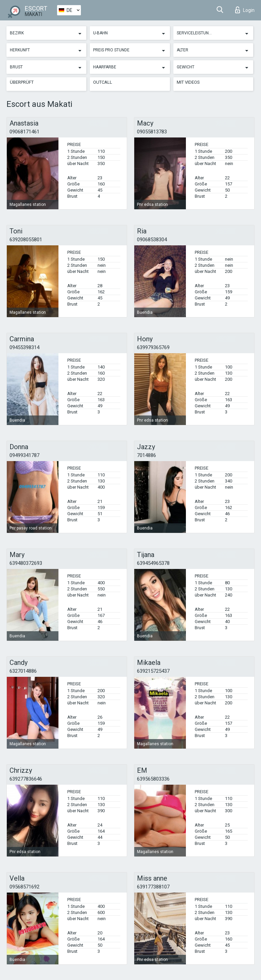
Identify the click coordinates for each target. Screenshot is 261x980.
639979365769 (153, 347)
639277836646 (26, 779)
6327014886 (23, 671)
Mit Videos (188, 82)
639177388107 (153, 887)
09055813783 (152, 132)
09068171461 (24, 132)
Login (245, 10)
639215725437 (153, 671)
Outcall (103, 82)
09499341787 (24, 455)
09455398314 (24, 347)
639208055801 (26, 240)
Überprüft (22, 82)
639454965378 (153, 563)
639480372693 (26, 563)
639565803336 (153, 779)
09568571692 (24, 887)
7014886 (146, 455)
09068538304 (152, 240)
